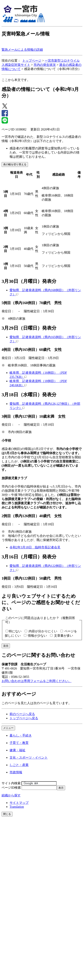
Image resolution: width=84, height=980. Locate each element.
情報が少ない (37, 636)
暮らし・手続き (21, 735)
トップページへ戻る (24, 718)
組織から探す (11, 795)
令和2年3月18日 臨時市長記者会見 (35, 547)
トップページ (32, 61)
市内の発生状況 (45, 65)
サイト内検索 (11, 783)
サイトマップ (19, 803)
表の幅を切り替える (15, 164)
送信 (6, 646)
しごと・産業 (19, 765)
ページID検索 (11, 788)
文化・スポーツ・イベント (29, 758)
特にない (15, 631)
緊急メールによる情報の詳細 (22, 50)
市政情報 (16, 772)
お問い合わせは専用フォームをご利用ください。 (37, 681)
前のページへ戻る (22, 714)
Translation (17, 807)
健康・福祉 (17, 750)
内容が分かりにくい (43, 631)
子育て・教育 (19, 743)
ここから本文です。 (16, 80)
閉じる (7, 814)
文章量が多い (64, 636)
